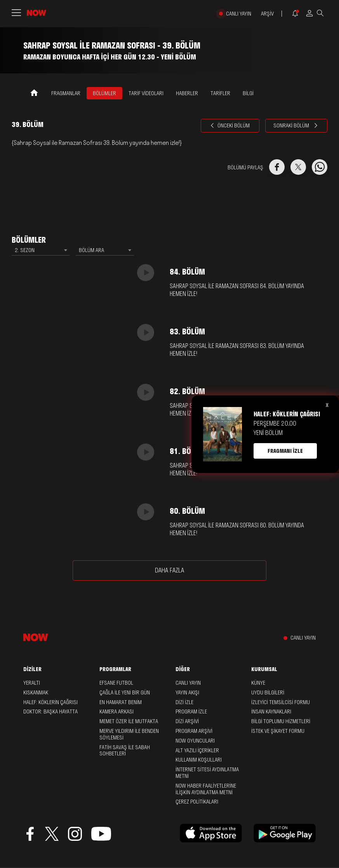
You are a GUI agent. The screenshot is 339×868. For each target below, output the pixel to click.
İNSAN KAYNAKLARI (271, 711)
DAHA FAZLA (169, 570)
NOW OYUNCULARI (195, 741)
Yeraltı (32, 683)
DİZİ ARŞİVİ (187, 721)
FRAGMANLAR (66, 93)
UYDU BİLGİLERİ (268, 692)
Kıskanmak (36, 692)
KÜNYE (258, 683)
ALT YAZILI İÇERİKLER (197, 750)
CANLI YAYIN (239, 14)
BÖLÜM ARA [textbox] (91, 250)
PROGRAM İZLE (191, 711)
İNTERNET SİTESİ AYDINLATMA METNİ (207, 773)
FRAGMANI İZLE (285, 451)
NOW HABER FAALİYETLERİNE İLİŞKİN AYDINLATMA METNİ (206, 789)
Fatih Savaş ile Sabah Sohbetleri (125, 751)
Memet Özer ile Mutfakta (129, 721)
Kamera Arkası (116, 711)
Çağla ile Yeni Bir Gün (125, 692)
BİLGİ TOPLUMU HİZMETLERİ (281, 721)
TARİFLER (220, 93)
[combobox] (41, 250)
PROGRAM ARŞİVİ (194, 731)
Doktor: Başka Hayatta (50, 711)
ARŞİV (267, 14)
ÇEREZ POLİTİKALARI (197, 802)
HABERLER (187, 93)
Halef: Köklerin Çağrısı (50, 702)
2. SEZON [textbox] (25, 250)
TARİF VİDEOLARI (146, 93)
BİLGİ (248, 93)
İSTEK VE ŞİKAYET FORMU (278, 731)
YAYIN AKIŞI (187, 692)
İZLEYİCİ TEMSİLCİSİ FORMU (281, 702)
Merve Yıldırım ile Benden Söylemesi (129, 734)
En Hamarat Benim (121, 702)
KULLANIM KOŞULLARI (199, 760)
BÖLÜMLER (104, 93)
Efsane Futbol (116, 683)
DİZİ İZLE (184, 702)
